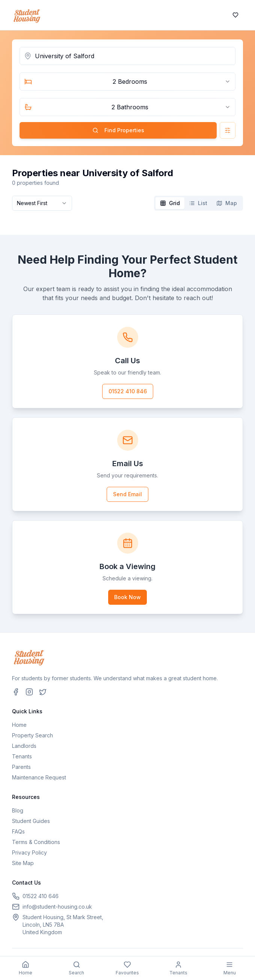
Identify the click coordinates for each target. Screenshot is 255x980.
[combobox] (127, 82)
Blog (18, 810)
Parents (21, 767)
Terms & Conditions (36, 842)
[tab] (170, 203)
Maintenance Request (39, 777)
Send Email (127, 494)
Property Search (32, 735)
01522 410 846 (128, 391)
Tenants (22, 756)
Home (19, 725)
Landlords (24, 746)
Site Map (23, 863)
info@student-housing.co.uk (57, 907)
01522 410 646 (41, 896)
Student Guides (31, 821)
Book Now (127, 597)
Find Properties (118, 130)
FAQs (18, 831)
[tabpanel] (127, 220)
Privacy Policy (29, 852)
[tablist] (198, 203)
